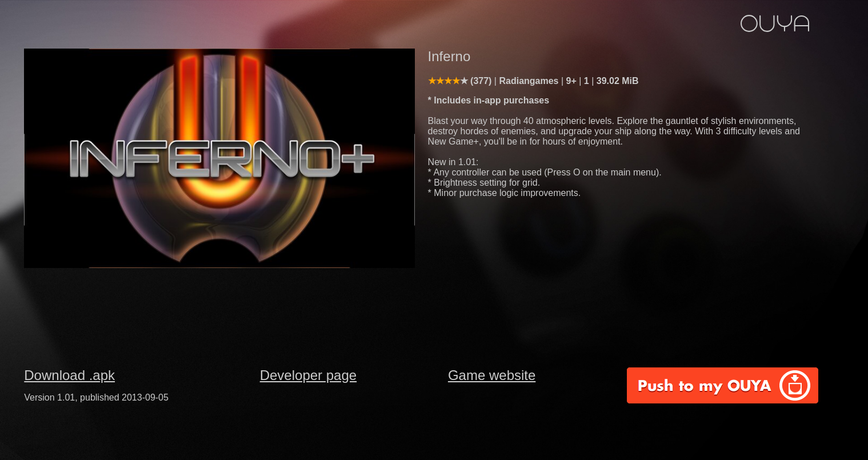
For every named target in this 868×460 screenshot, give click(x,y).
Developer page (308, 375)
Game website (492, 375)
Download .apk (69, 375)
